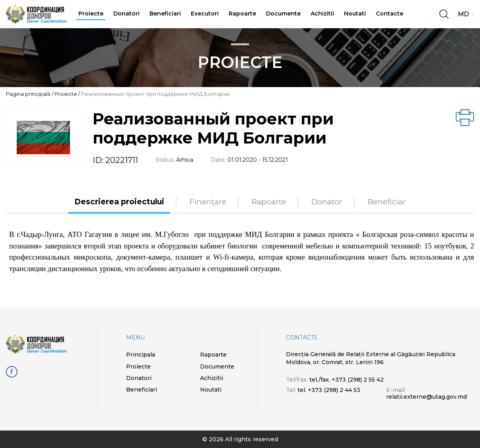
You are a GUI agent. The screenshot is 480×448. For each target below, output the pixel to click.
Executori (205, 14)
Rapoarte (242, 14)
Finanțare (208, 202)
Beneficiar (387, 202)
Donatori (126, 14)
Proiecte (91, 14)
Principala (141, 355)
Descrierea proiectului (119, 202)
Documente (283, 14)
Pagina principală (28, 94)
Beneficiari (165, 14)
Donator (327, 202)
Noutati (355, 14)
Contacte (390, 14)
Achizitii (322, 14)
